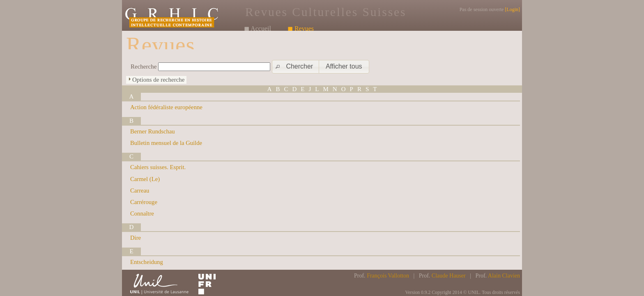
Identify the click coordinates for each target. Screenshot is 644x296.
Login (512, 9)
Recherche (144, 67)
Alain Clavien (504, 276)
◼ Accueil (258, 28)
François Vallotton (388, 276)
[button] (296, 67)
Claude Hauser (449, 276)
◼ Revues (301, 28)
